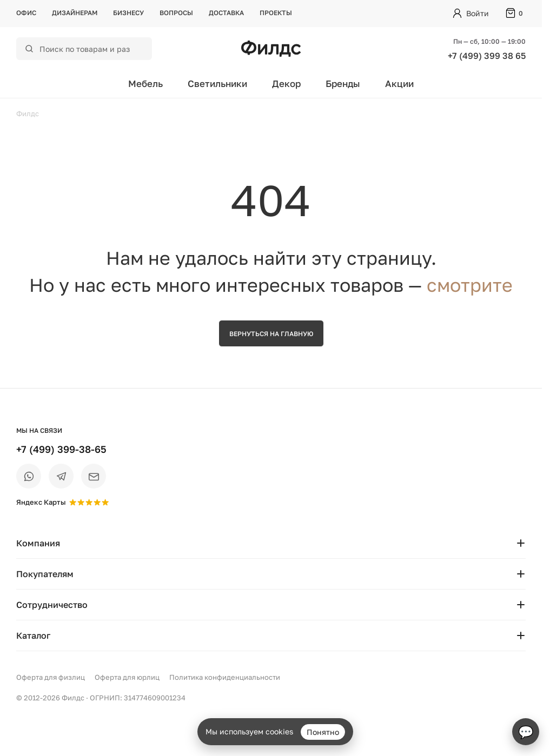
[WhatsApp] (29, 476)
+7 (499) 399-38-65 (61, 449)
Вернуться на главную (271, 334)
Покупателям (271, 574)
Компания (271, 543)
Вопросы (176, 13)
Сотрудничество (271, 605)
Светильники (217, 83)
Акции (399, 83)
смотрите (470, 285)
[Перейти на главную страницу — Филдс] (271, 49)
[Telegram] (61, 476)
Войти (478, 13)
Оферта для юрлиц (127, 677)
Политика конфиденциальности (225, 677)
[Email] (94, 476)
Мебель (145, 83)
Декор (286, 83)
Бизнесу (128, 13)
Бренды (343, 83)
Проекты (276, 13)
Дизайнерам (75, 13)
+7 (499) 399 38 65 (487, 56)
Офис (26, 13)
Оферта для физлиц (51, 677)
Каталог (271, 635)
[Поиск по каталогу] (91, 49)
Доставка (226, 13)
